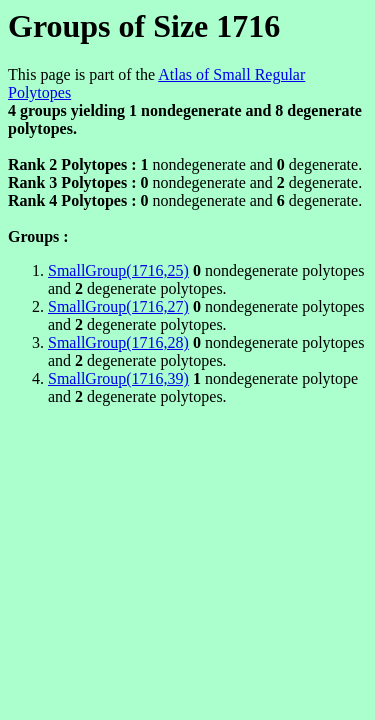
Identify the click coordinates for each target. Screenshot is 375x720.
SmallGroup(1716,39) (118, 378)
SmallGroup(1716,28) (118, 342)
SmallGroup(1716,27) (118, 306)
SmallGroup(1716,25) (118, 270)
